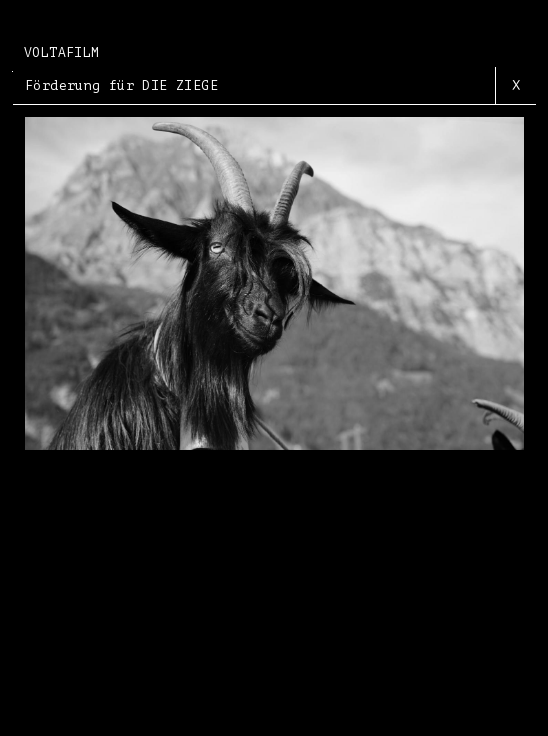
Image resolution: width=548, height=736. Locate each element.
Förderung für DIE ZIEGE (121, 85)
